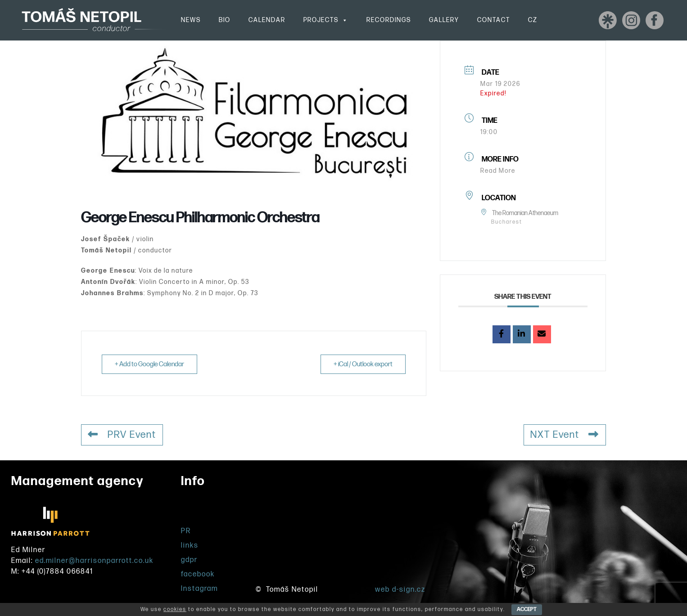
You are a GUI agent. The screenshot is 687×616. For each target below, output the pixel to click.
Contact (494, 20)
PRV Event (122, 435)
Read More (498, 171)
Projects (326, 20)
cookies (175, 609)
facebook (198, 574)
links (190, 546)
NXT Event (565, 435)
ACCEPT (527, 609)
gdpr (189, 560)
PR (186, 531)
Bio (225, 20)
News (191, 20)
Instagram (199, 589)
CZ (533, 20)
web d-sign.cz (400, 590)
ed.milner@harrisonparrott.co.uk (94, 561)
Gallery (444, 20)
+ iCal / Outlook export (363, 364)
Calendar (267, 20)
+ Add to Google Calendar (149, 364)
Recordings (389, 20)
